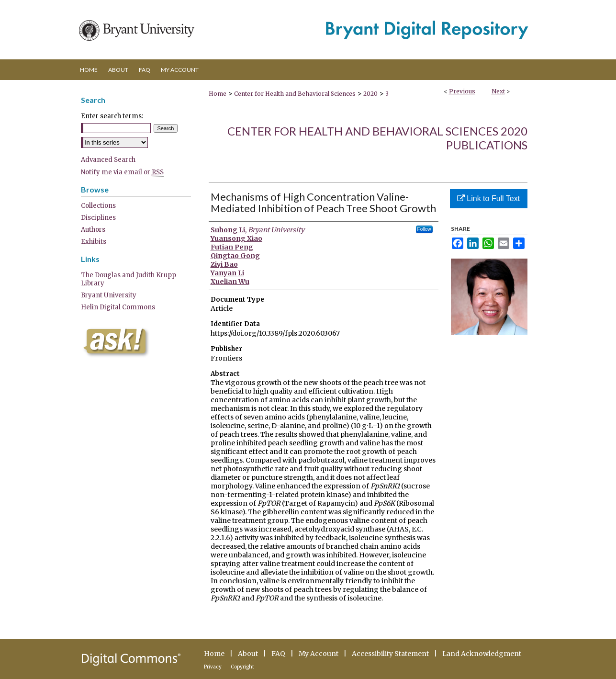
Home (218, 94)
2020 (370, 94)
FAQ (278, 654)
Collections (98, 206)
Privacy (213, 667)
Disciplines (98, 218)
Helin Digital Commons (118, 307)
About (248, 654)
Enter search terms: (112, 116)
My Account (319, 654)
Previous (462, 91)
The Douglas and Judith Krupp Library (129, 279)
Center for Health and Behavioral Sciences (295, 94)
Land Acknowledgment (482, 654)
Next (498, 91)
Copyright (242, 667)
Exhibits (94, 242)
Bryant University (109, 295)
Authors (93, 230)
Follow (424, 229)
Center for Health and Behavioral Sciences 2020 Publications (377, 138)
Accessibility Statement (390, 654)
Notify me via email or (122, 172)
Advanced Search (108, 160)
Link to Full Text (488, 198)
